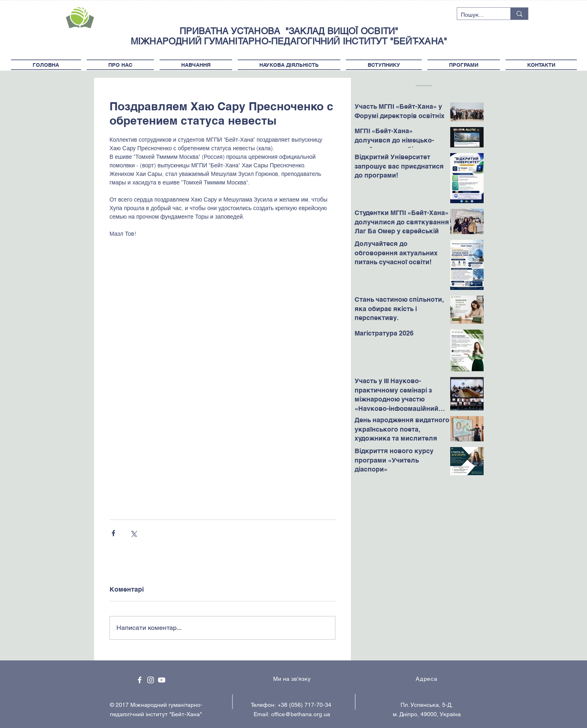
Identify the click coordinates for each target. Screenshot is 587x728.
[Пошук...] (477, 15)
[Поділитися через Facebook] (113, 533)
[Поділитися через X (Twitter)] (133, 533)
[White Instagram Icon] (151, 680)
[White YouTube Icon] (162, 680)
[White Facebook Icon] (140, 680)
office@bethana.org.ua (301, 714)
